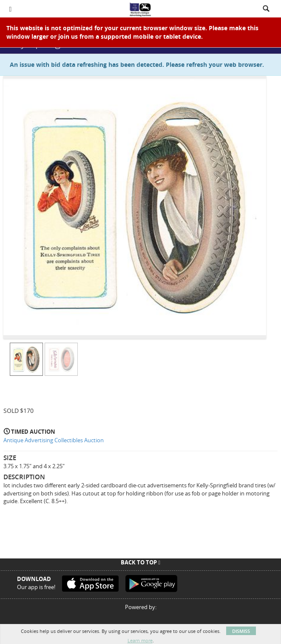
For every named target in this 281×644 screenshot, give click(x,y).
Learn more (140, 640)
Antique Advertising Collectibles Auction (54, 440)
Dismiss (241, 631)
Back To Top (140, 562)
